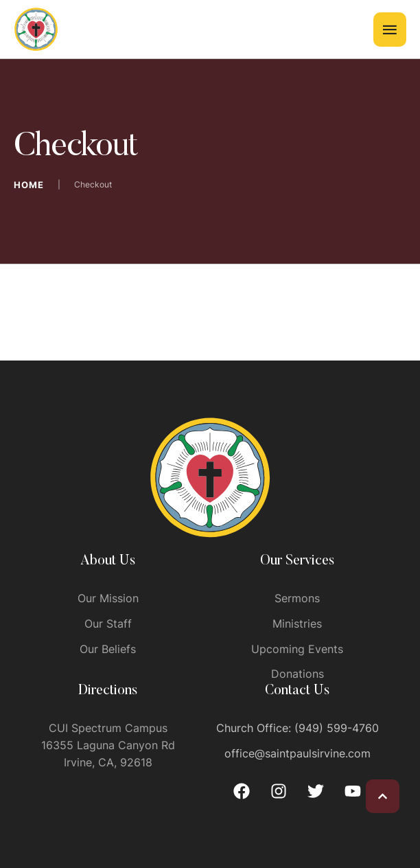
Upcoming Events (297, 649)
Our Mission (108, 598)
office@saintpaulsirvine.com (297, 753)
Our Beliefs (108, 649)
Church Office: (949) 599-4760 (297, 728)
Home (29, 185)
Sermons (297, 598)
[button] (383, 796)
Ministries (297, 624)
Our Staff (108, 624)
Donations (297, 674)
